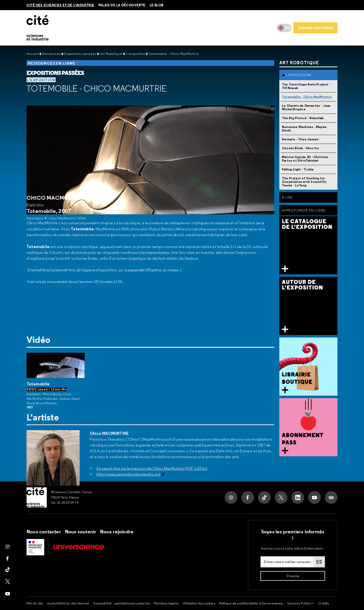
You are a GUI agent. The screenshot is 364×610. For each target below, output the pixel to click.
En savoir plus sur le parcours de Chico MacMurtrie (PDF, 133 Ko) (152, 449)
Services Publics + (301, 603)
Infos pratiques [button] (71, 28)
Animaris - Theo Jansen (300, 139)
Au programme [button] (102, 28)
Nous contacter (44, 532)
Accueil (33, 54)
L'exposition (136, 54)
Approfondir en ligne (304, 210)
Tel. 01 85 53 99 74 (65, 503)
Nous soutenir (81, 532)
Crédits (323, 603)
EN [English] (287, 28)
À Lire (287, 197)
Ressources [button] (130, 28)
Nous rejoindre (117, 532)
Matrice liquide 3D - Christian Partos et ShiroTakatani (305, 159)
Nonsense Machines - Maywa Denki (304, 129)
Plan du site (35, 603)
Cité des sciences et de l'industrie (60, 5)
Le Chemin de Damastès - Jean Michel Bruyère (306, 107)
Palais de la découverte (122, 5)
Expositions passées (80, 54)
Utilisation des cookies (199, 603)
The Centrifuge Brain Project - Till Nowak (306, 86)
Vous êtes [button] (153, 28)
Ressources (52, 54)
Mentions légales (166, 603)
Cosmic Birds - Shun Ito (300, 148)
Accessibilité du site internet (68, 603)
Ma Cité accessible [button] (182, 28)
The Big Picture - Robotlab (303, 118)
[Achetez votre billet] (315, 28)
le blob (156, 5)
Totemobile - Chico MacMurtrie (97, 89)
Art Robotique (111, 54)
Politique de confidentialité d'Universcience (251, 603)
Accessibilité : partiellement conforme (121, 603)
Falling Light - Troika (298, 169)
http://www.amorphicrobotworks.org (129, 455)
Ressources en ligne (52, 63)
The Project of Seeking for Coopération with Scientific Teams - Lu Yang (304, 182)
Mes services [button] (214, 28)
